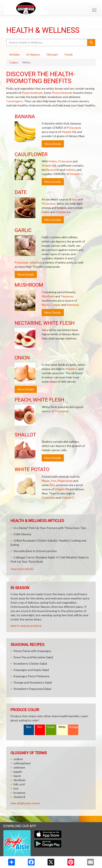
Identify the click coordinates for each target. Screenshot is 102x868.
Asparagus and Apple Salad (31, 670)
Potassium (74, 128)
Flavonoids (53, 170)
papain (18, 772)
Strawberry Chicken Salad (30, 663)
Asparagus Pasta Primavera (31, 676)
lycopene (19, 793)
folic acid (19, 784)
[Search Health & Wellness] (47, 42)
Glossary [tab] (52, 54)
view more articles (22, 569)
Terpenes (67, 296)
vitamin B (19, 797)
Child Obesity (22, 534)
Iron (75, 199)
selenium (19, 767)
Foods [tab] (69, 54)
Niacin (46, 305)
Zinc (52, 485)
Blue (29, 727)
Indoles (70, 170)
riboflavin (19, 780)
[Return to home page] (51, 8)
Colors (14, 62)
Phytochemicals (32, 93)
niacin (17, 776)
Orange (73, 727)
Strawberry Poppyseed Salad (32, 689)
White (62, 727)
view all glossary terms (25, 803)
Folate (53, 161)
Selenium (36, 262)
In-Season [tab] (33, 54)
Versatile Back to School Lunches (35, 551)
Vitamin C (76, 174)
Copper (56, 305)
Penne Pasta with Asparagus (32, 651)
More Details (53, 144)
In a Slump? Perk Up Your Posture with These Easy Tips (50, 528)
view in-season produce (26, 626)
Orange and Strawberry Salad (33, 682)
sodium (18, 759)
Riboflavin (48, 296)
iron (16, 788)
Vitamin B (68, 132)
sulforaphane (22, 763)
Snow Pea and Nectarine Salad (33, 657)
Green (51, 727)
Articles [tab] (15, 54)
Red (40, 727)
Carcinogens (15, 101)
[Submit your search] (91, 42)
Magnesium (65, 481)
